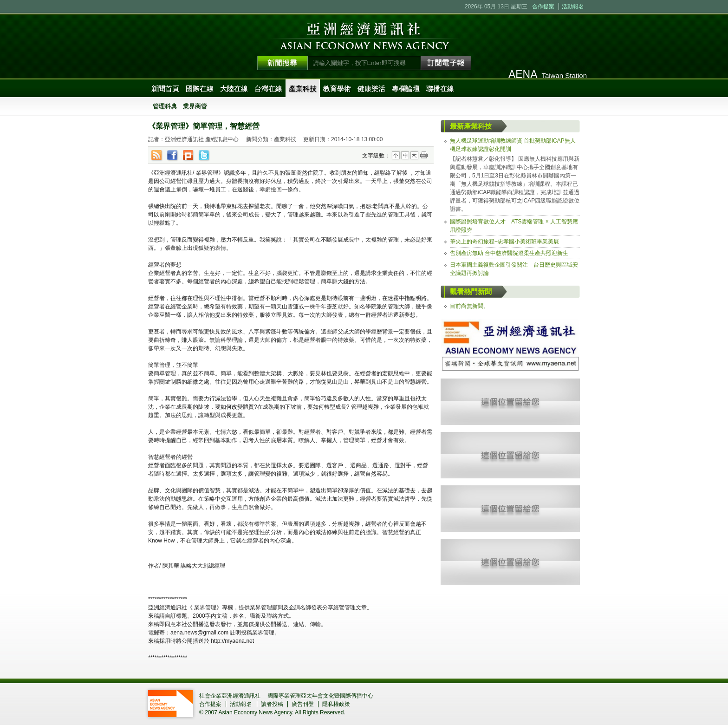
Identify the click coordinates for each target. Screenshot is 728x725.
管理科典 (165, 106)
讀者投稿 (272, 704)
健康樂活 (371, 88)
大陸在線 (234, 88)
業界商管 (195, 106)
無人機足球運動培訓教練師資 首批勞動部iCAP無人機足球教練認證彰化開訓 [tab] (513, 145)
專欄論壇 (406, 88)
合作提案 (543, 7)
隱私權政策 (336, 704)
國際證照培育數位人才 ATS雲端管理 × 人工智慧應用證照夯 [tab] (514, 226)
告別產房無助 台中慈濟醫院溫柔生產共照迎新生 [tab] (509, 253)
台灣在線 (268, 88)
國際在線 (200, 88)
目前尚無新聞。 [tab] (469, 306)
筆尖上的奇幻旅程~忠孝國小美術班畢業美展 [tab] (504, 242)
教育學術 (337, 88)
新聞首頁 (165, 88)
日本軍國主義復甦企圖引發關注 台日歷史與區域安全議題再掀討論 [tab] (514, 269)
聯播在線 (440, 88)
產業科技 (303, 88)
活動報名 (573, 7)
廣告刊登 (303, 704)
